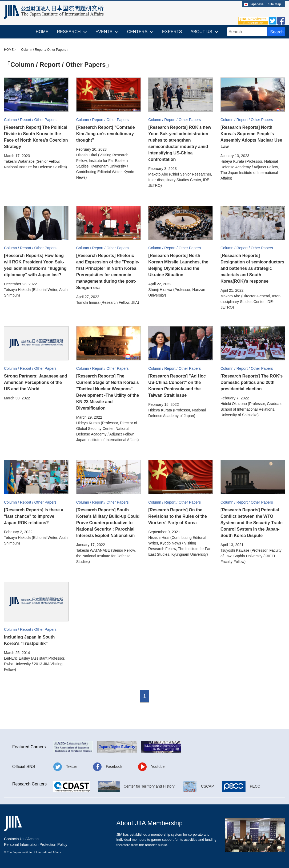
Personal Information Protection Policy (36, 844)
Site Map (274, 4)
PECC (255, 786)
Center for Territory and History (149, 786)
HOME (42, 32)
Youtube (158, 766)
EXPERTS (172, 32)
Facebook (114, 766)
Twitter (72, 766)
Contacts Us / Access (22, 839)
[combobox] (247, 32)
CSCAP (207, 786)
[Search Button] (276, 32)
